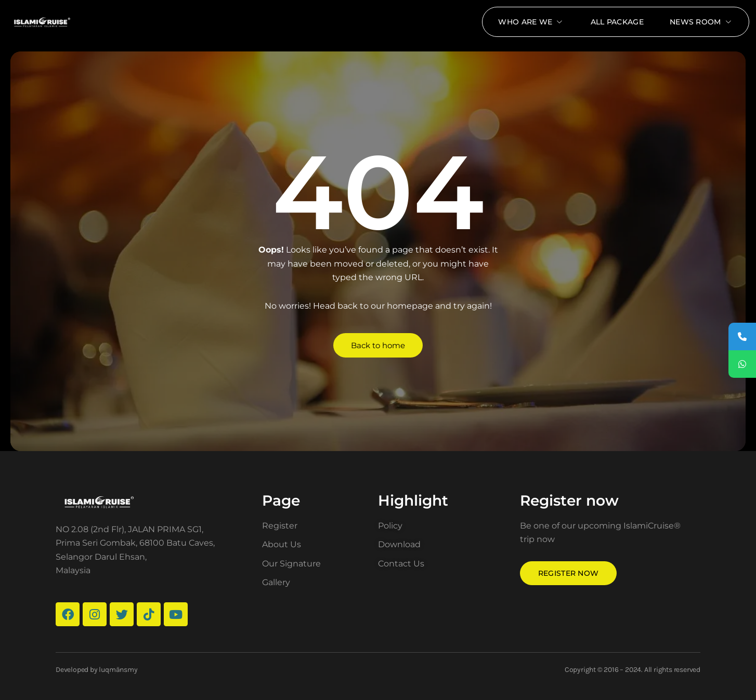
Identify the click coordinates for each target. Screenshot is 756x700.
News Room (701, 22)
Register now (569, 573)
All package (617, 22)
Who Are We (531, 22)
